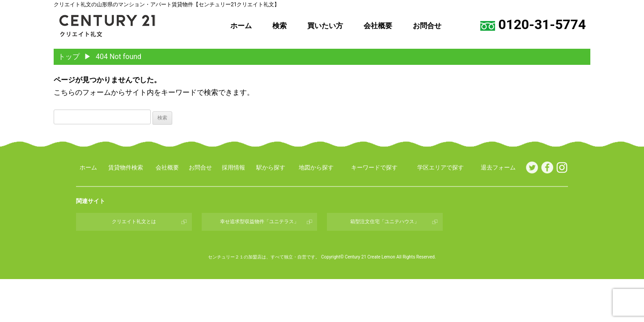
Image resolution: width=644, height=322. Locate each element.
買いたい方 (325, 26)
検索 (280, 26)
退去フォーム (498, 167)
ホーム (241, 26)
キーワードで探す (374, 167)
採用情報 (233, 167)
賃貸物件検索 (126, 167)
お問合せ (427, 26)
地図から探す (316, 167)
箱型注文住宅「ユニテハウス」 (385, 222)
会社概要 (378, 26)
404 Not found (119, 57)
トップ (69, 57)
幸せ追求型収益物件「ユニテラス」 (259, 222)
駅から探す (271, 167)
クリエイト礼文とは (134, 222)
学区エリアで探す (441, 167)
